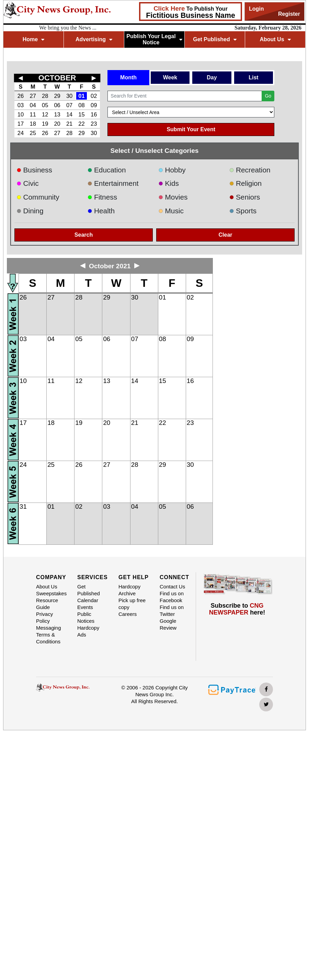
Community (38, 197)
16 (94, 114)
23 (94, 124)
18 (33, 124)
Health (101, 211)
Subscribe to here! (237, 609)
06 (57, 105)
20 (57, 124)
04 (33, 105)
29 (57, 96)
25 (33, 133)
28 (45, 96)
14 (69, 114)
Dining (30, 211)
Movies (173, 197)
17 (21, 124)
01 (81, 96)
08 (81, 105)
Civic (28, 183)
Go (268, 96)
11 (33, 114)
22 (81, 124)
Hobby (172, 170)
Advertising (94, 39)
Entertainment (113, 183)
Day (212, 77)
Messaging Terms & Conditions (49, 635)
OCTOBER (57, 78)
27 (33, 96)
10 (21, 114)
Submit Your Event (191, 129)
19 (45, 124)
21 (69, 124)
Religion (246, 183)
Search (84, 235)
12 (45, 114)
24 (21, 133)
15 (81, 114)
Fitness (102, 197)
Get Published (215, 39)
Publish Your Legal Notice (154, 39)
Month (128, 77)
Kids (169, 183)
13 (57, 114)
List (253, 77)
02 (94, 96)
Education (107, 170)
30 (69, 96)
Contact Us (172, 587)
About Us (275, 39)
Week (170, 77)
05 (45, 105)
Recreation (250, 170)
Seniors (245, 197)
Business (34, 170)
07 (69, 105)
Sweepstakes (51, 593)
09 (94, 105)
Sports (243, 211)
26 (21, 96)
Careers (128, 614)
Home (33, 39)
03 (21, 105)
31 (23, 506)
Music (171, 211)
